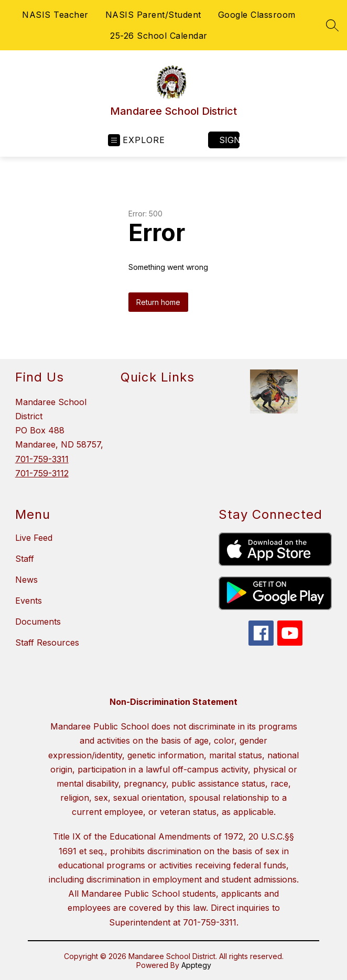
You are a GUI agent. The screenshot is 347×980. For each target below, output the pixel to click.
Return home (158, 302)
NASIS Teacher (55, 15)
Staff (25, 559)
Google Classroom (257, 15)
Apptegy (196, 965)
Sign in (229, 140)
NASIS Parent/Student (153, 15)
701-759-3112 (42, 473)
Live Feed (34, 538)
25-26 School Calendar (159, 36)
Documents (38, 622)
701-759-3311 (42, 459)
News (26, 580)
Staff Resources (47, 643)
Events (29, 601)
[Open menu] (137, 140)
